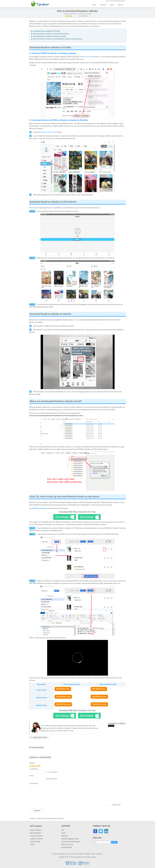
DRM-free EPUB (87, 57)
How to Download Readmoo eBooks (53, 818)
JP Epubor (99, 854)
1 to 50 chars (52, 772)
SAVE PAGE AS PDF (40, 738)
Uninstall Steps (67, 847)
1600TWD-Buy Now (63, 697)
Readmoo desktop (47, 132)
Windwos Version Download (65, 517)
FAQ (63, 830)
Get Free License (67, 844)
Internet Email (51, 779)
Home (94, 5)
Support (120, 5)
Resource (65, 836)
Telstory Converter (36, 836)
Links (93, 854)
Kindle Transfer (35, 842)
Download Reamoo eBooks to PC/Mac (47, 31)
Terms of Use (71, 854)
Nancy (72, 14)
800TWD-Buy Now (63, 689)
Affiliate (88, 854)
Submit (114, 842)
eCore (32, 844)
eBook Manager (36, 833)
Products (103, 5)
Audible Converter (36, 839)
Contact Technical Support (71, 842)
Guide (112, 5)
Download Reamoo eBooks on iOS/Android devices (51, 34)
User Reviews (80, 854)
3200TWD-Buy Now (63, 704)
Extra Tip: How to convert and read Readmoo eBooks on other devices (58, 39)
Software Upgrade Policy (70, 839)
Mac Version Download (89, 517)
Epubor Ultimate (36, 830)
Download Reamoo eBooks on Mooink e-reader (50, 36)
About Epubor (61, 854)
